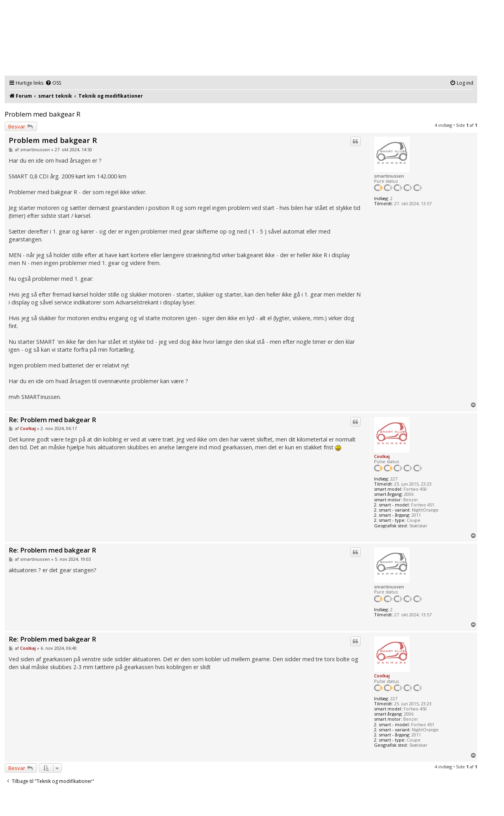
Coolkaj (382, 456)
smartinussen (389, 176)
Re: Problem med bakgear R (52, 420)
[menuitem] (53, 83)
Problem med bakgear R (43, 114)
